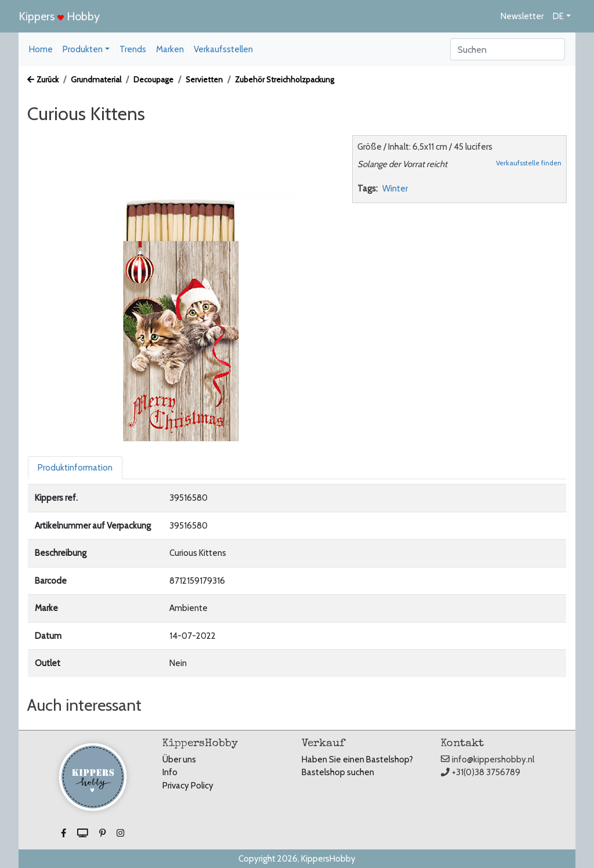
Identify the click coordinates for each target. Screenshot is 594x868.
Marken (170, 49)
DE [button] (558, 16)
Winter (395, 189)
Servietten (204, 79)
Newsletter (522, 16)
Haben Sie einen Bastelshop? (357, 759)
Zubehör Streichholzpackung (285, 79)
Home (41, 49)
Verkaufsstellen (223, 49)
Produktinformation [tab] (75, 468)
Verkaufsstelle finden (529, 163)
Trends (133, 49)
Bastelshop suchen (338, 772)
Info (170, 772)
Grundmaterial (96, 79)
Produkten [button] (83, 49)
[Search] (508, 49)
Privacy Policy (188, 786)
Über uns (179, 759)
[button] (64, 833)
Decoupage (153, 79)
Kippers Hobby (59, 16)
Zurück (43, 79)
